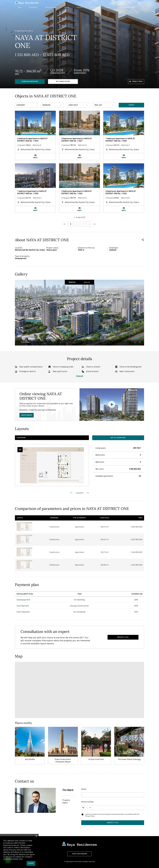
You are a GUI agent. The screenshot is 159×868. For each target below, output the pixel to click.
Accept (31, 863)
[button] (62, 342)
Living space (73, 105)
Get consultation (63, 81)
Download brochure (30, 81)
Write (35, 158)
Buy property (33, 7)
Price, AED (98, 105)
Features (79, 7)
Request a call (123, 637)
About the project (51, 7)
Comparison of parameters (126, 7)
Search (131, 105)
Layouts (107, 7)
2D (20, 450)
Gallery (67, 7)
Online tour (94, 7)
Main (20, 7)
